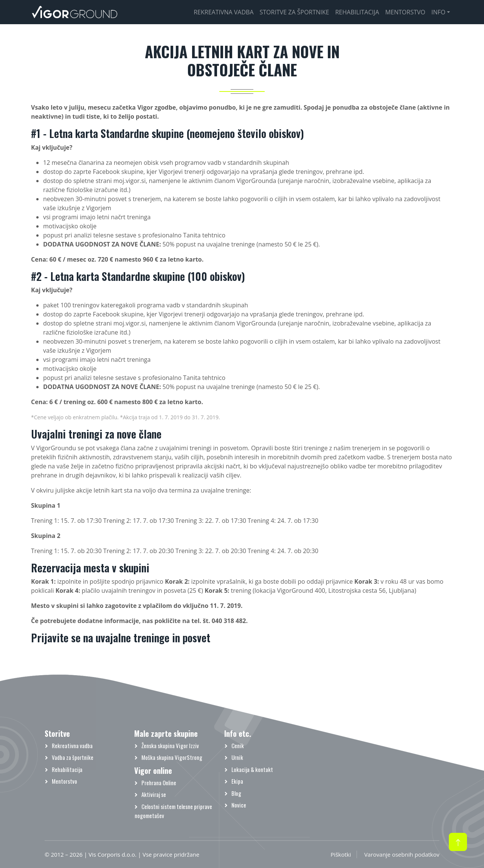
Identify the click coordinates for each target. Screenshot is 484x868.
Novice (239, 805)
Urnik (237, 757)
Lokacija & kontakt (252, 769)
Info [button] (438, 12)
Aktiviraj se (154, 794)
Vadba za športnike (73, 757)
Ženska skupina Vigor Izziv (170, 746)
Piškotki (341, 854)
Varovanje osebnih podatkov (402, 854)
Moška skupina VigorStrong (172, 757)
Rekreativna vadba (223, 12)
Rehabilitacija (357, 12)
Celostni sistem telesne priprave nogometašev (173, 811)
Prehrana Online (159, 783)
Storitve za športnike (295, 12)
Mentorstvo (405, 12)
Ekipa (237, 781)
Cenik (238, 746)
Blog (236, 793)
